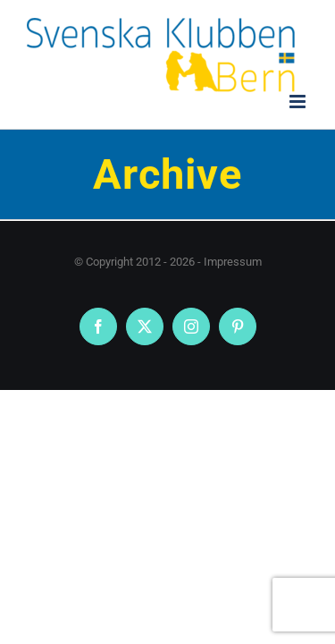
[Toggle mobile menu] (299, 102)
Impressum (233, 262)
